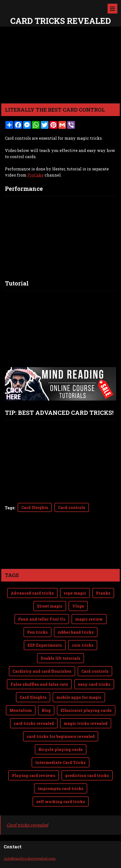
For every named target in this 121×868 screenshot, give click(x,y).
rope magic (75, 593)
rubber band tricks (76, 632)
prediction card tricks (87, 775)
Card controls (72, 507)
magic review (89, 619)
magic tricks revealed (86, 723)
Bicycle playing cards (61, 749)
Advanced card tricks (32, 593)
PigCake (36, 175)
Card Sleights (35, 507)
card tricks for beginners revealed (61, 736)
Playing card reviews (34, 775)
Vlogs (78, 606)
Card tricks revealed (27, 825)
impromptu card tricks (61, 788)
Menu (112, 9)
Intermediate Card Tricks (60, 762)
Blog (46, 710)
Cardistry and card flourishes (42, 671)
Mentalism (21, 710)
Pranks (103, 593)
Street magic (50, 606)
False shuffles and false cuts (39, 684)
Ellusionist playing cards (86, 710)
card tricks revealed (34, 723)
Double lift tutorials (60, 658)
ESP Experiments (45, 645)
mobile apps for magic (79, 697)
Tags (10, 508)
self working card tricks (61, 801)
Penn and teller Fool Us (42, 619)
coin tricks (83, 645)
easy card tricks (94, 684)
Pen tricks (37, 632)
